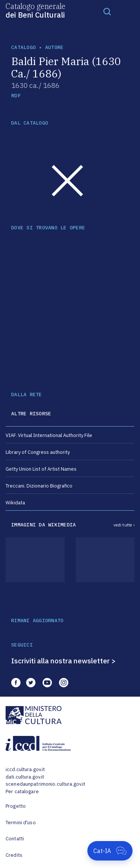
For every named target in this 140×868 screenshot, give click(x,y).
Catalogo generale (35, 10)
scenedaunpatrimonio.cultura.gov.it (45, 784)
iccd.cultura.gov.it (25, 769)
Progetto (16, 806)
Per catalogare (22, 791)
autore (55, 47)
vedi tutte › (124, 525)
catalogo (24, 47)
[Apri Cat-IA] (110, 851)
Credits (14, 855)
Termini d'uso (21, 823)
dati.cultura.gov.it (25, 777)
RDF (16, 96)
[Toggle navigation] (107, 11)
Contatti (15, 839)
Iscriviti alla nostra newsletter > (63, 661)
